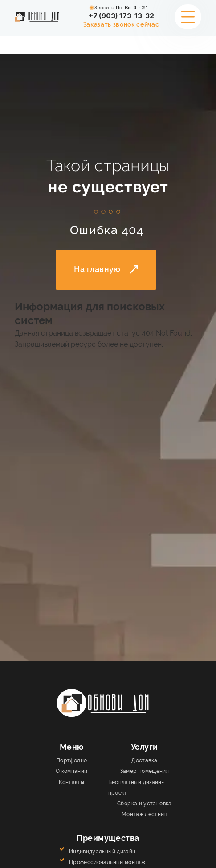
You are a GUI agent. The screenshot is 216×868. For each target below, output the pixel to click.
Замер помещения (145, 771)
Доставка (144, 760)
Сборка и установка (145, 804)
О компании (72, 771)
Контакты (71, 782)
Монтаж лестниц (145, 814)
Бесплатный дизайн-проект (136, 788)
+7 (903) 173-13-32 (121, 16)
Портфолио (71, 760)
